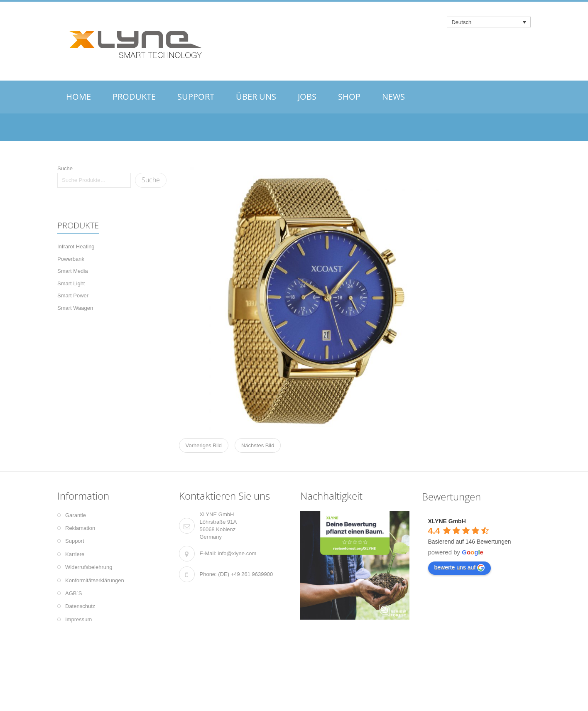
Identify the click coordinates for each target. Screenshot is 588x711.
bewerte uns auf (460, 568)
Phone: (208, 574)
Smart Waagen (75, 308)
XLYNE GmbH (447, 521)
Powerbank (71, 259)
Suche (65, 168)
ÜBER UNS (256, 97)
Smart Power (73, 295)
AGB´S (73, 593)
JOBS (307, 97)
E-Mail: (208, 553)
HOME (78, 97)
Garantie (76, 515)
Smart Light (71, 283)
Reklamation (80, 528)
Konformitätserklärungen (95, 580)
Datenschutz (80, 606)
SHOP (349, 97)
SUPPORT (196, 97)
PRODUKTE (134, 97)
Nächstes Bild (258, 445)
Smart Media (73, 271)
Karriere (75, 554)
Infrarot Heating (76, 246)
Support (75, 541)
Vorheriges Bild (204, 445)
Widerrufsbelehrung (89, 567)
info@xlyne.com (237, 553)
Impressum (78, 619)
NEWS (393, 97)
